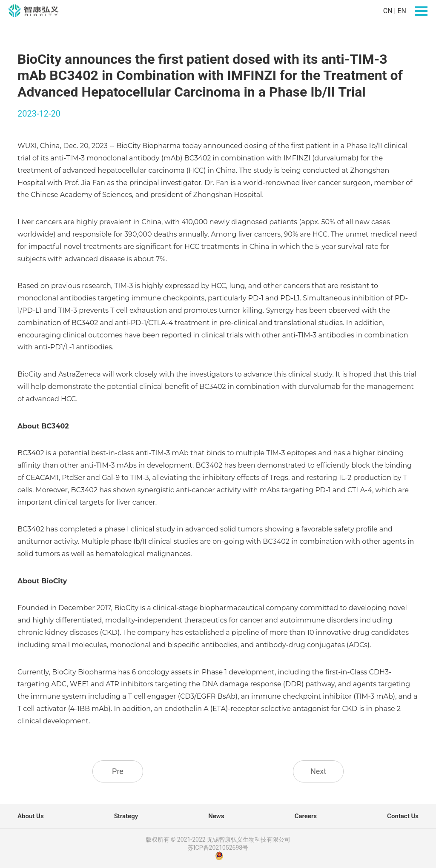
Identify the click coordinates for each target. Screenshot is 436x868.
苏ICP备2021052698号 (218, 848)
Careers (306, 816)
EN (402, 11)
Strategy (126, 816)
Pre (118, 771)
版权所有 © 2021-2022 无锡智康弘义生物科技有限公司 (218, 839)
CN (388, 11)
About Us (31, 816)
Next (318, 771)
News (216, 816)
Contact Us (403, 816)
